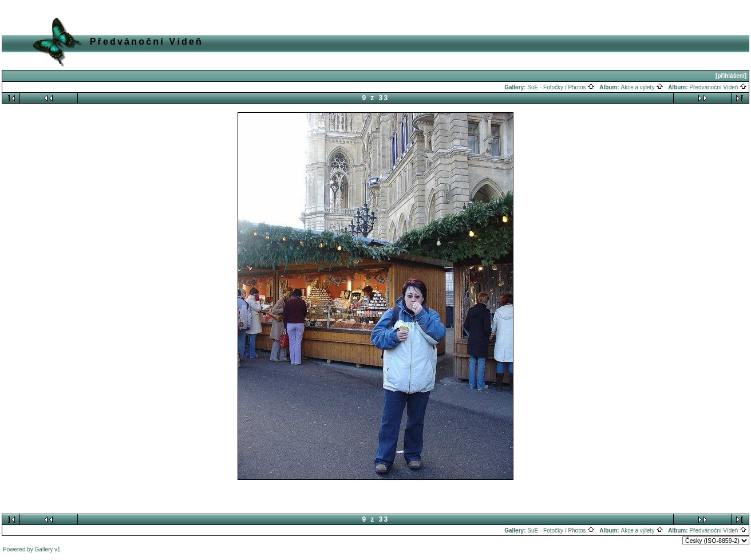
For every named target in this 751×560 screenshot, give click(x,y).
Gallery (44, 549)
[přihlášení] (731, 76)
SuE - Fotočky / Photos (561, 87)
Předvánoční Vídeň (718, 87)
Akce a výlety (642, 87)
